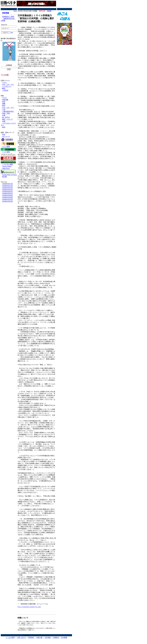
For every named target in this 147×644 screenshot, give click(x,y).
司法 (4, 134)
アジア (4, 98)
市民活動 (5, 100)
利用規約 (31, 638)
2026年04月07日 (7, 188)
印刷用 (49, 11)
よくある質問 (10, 638)
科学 (4, 102)
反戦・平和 (6, 113)
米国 (4, 121)
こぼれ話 (5, 90)
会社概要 (64, 638)
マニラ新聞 (6, 147)
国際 (4, 104)
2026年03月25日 (7, 199)
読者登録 (6, 13)
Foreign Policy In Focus (9, 175)
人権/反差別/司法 (8, 111)
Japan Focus (6, 168)
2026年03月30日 (7, 195)
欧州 (4, 106)
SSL (12, 32)
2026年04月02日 (7, 192)
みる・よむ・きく (8, 84)
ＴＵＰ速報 (6, 152)
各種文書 (39, 638)
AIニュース (6, 136)
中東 (4, 115)
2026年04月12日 (7, 186)
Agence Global (7, 166)
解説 (4, 88)
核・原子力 (6, 117)
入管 (4, 109)
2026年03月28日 (7, 197)
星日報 (4, 177)
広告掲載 (48, 638)
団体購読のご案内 (8, 17)
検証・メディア (7, 119)
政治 (4, 127)
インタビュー (7, 86)
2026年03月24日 (7, 201)
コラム (4, 83)
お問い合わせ (21, 638)
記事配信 (56, 638)
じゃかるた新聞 (7, 164)
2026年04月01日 (7, 194)
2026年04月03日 (7, 190)
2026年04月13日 (7, 184)
